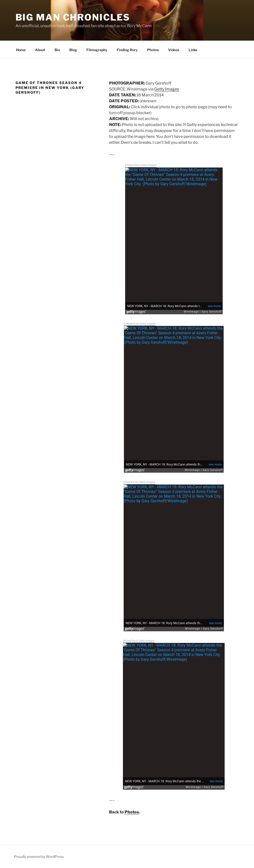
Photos (153, 50)
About (40, 50)
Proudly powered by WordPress (39, 857)
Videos (174, 50)
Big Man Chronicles (73, 17)
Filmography (97, 50)
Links (193, 50)
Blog (73, 50)
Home (20, 50)
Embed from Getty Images (141, 165)
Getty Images (167, 89)
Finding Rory (127, 50)
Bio (57, 50)
